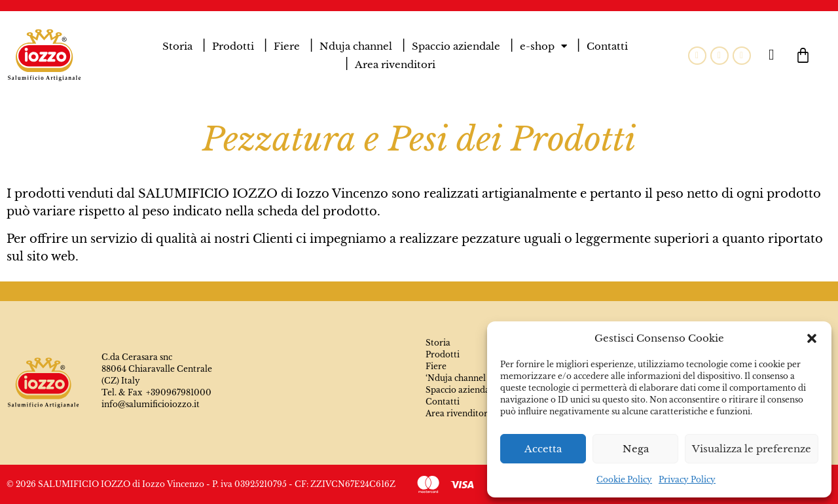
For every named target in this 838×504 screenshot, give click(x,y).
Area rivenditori (395, 64)
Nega (636, 449)
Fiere (287, 46)
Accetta (543, 449)
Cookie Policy (624, 479)
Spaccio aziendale (456, 46)
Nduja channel (356, 46)
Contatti (607, 46)
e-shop (543, 46)
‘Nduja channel (456, 378)
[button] (812, 338)
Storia (177, 46)
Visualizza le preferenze (752, 449)
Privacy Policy (687, 479)
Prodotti (233, 46)
